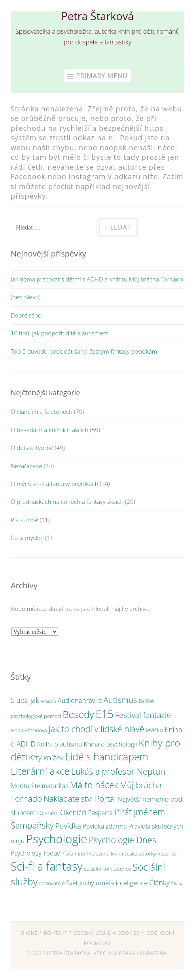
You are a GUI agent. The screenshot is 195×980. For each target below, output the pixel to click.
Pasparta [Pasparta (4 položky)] (100, 813)
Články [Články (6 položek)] (159, 882)
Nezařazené (27, 466)
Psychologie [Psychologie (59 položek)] (57, 839)
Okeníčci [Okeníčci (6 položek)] (73, 812)
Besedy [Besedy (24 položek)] (78, 714)
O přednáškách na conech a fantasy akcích (67, 501)
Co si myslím (27, 538)
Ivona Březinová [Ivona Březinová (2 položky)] (29, 730)
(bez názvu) (26, 297)
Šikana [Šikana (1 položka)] (177, 884)
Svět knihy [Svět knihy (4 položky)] (80, 883)
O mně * (31, 933)
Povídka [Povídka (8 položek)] (68, 826)
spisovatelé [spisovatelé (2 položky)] (52, 883)
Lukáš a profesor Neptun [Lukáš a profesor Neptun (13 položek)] (118, 771)
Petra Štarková (97, 16)
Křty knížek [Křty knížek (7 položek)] (46, 758)
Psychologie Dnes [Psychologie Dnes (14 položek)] (122, 840)
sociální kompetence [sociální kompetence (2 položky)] (107, 869)
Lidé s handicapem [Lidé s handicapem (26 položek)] (107, 756)
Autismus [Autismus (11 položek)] (120, 700)
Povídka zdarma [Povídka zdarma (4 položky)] (105, 826)
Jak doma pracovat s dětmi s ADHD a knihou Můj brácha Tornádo (97, 279)
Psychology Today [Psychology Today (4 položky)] (35, 853)
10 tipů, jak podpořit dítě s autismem (60, 333)
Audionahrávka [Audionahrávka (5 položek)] (80, 700)
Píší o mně (24, 520)
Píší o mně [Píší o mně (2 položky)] (73, 854)
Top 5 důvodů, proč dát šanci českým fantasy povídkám (84, 351)
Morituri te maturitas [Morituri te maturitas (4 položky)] (40, 786)
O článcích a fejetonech (42, 412)
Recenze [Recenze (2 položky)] (167, 854)
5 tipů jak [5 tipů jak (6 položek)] (25, 700)
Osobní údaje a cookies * (109, 933)
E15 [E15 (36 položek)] (105, 714)
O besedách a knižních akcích (50, 430)
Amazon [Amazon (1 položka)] (48, 701)
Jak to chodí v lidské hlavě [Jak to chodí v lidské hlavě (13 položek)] (97, 729)
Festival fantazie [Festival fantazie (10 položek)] (143, 715)
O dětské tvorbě (32, 448)
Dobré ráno (26, 315)
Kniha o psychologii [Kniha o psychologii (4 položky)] (111, 744)
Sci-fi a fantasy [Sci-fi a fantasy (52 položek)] (46, 866)
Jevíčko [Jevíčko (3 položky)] (154, 730)
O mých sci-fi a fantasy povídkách (55, 484)
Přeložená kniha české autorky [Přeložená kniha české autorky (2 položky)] (121, 854)
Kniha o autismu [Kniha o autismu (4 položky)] (60, 744)
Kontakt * (58, 933)
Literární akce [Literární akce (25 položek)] (40, 771)
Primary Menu (102, 76)
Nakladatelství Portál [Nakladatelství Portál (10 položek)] (80, 799)
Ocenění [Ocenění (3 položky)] (48, 813)
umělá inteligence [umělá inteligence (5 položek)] (122, 883)
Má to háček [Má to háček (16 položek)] (94, 785)
